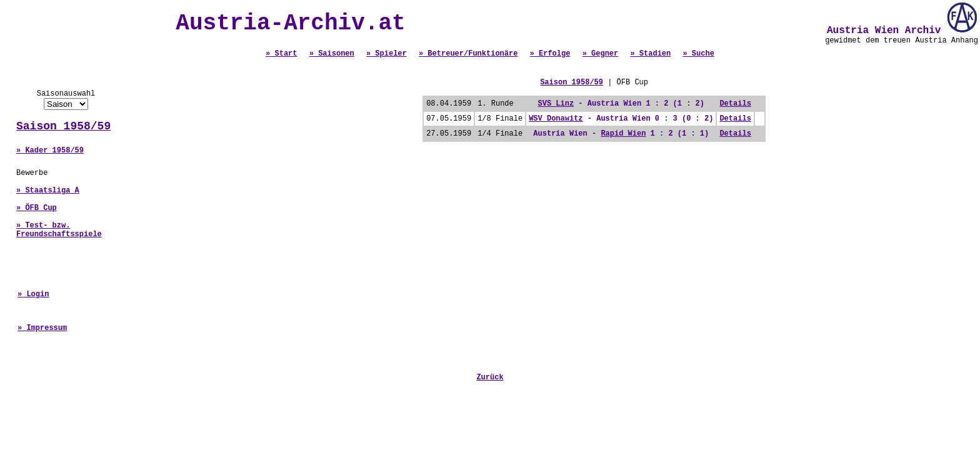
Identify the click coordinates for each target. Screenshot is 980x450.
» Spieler (387, 54)
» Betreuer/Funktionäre (468, 54)
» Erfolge (550, 54)
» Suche (698, 54)
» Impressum (42, 328)
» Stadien (650, 54)
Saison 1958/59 (63, 126)
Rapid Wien (623, 134)
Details (735, 104)
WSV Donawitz (556, 119)
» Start (281, 54)
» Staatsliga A (48, 191)
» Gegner (601, 54)
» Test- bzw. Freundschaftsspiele (59, 230)
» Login (33, 294)
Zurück (490, 377)
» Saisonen (332, 54)
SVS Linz (556, 104)
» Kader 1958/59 (50, 151)
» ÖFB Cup (37, 208)
